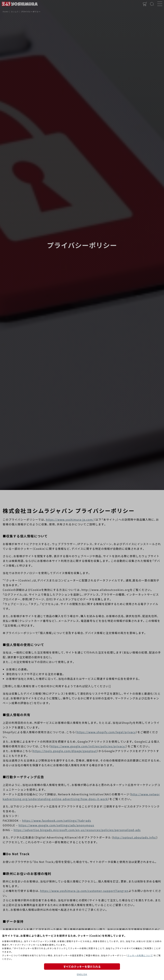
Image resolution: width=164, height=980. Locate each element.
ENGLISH (82, 974)
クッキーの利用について (140, 955)
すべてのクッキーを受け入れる (82, 967)
